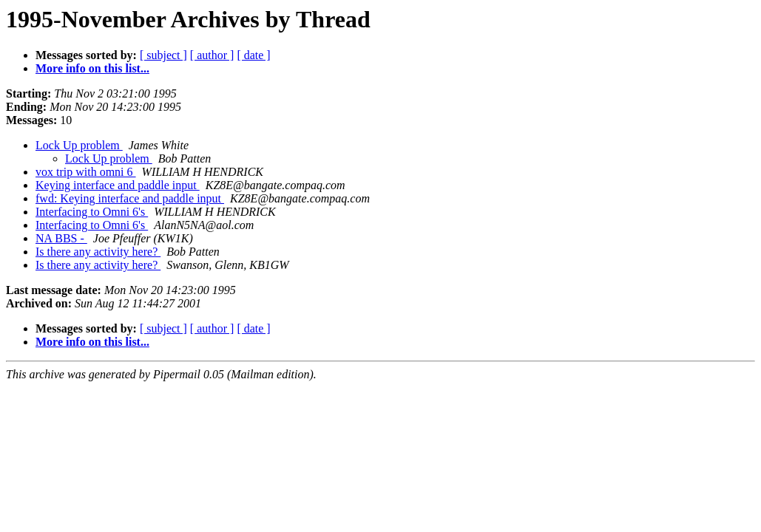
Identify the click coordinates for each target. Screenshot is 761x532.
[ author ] (212, 55)
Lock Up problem (79, 145)
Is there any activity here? (98, 252)
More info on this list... (92, 68)
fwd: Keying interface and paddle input (130, 198)
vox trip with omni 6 (86, 172)
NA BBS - (61, 238)
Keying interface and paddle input (118, 185)
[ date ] (253, 55)
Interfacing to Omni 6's (92, 212)
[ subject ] (163, 55)
